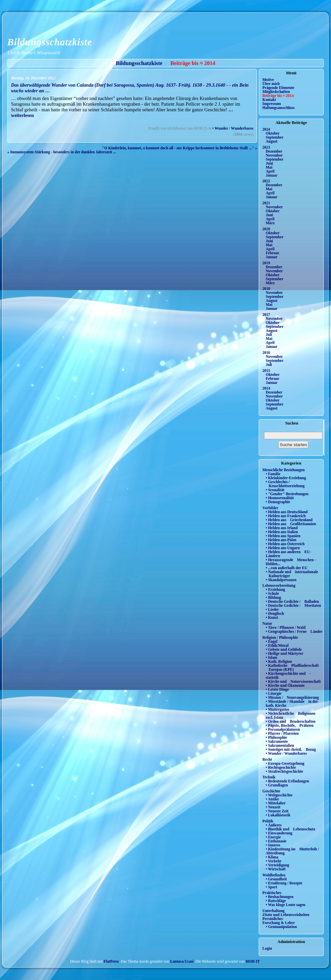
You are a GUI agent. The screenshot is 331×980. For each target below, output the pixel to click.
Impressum (272, 104)
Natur (267, 623)
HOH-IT (253, 961)
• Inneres (273, 845)
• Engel (272, 641)
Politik (268, 821)
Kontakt (269, 100)
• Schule (272, 593)
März (270, 223)
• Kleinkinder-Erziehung (286, 478)
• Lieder (272, 609)
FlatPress (111, 961)
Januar (272, 175)
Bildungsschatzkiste (50, 42)
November (274, 155)
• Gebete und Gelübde (284, 649)
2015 (266, 371)
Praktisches (272, 893)
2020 (266, 229)
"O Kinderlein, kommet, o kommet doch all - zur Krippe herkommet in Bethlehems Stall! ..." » (180, 148)
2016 (266, 353)
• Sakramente (277, 741)
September (275, 137)
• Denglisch (275, 613)
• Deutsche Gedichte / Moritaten (293, 605)
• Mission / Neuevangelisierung (292, 697)
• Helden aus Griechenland (289, 520)
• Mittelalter (276, 803)
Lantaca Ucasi (182, 961)
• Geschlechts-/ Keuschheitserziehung (285, 484)
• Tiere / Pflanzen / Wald (286, 627)
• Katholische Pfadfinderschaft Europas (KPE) (292, 667)
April (270, 171)
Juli (269, 335)
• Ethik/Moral (277, 645)
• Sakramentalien (280, 745)
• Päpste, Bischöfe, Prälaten (290, 725)
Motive (268, 80)
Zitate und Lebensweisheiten (286, 915)
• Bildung (273, 597)
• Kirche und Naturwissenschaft (293, 681)
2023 (266, 147)
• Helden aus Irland (282, 528)
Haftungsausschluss (279, 108)
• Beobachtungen (280, 897)
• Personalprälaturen (283, 729)
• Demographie (278, 502)
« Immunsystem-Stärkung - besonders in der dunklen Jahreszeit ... (62, 152)
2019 (266, 263)
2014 (266, 388)
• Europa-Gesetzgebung (285, 763)
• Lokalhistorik (278, 815)
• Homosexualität (280, 498)
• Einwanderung (279, 833)
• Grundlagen (277, 785)
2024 (266, 129)
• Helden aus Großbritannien (291, 524)
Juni (269, 163)
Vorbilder (270, 508)
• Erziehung (275, 589)
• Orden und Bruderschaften (291, 721)
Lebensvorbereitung (279, 585)
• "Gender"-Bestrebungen (287, 494)
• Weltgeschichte (279, 795)
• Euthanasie (276, 841)
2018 (266, 289)
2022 (266, 181)
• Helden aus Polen (281, 540)
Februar (273, 253)
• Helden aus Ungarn (283, 548)
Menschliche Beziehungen (284, 470)
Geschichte (271, 791)
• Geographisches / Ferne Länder (294, 631)
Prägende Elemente (278, 88)
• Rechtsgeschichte (281, 767)
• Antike (272, 799)
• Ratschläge (276, 901)
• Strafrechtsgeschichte (284, 771)
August (272, 141)
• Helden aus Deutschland (287, 512)
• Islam (271, 657)
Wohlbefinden (274, 875)
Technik (269, 777)
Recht (267, 759)
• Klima (272, 857)
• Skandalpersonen (281, 580)
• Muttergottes (278, 709)
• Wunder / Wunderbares (233, 128)
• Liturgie (274, 693)
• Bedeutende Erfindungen (287, 781)
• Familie (273, 474)
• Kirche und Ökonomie (285, 685)
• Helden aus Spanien (283, 536)
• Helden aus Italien (282, 532)
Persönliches (273, 919)
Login (267, 948)
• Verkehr (274, 861)
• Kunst (272, 617)
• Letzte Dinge (277, 689)
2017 (266, 315)
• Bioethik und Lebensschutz (291, 829)
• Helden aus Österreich (285, 544)
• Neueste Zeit (277, 811)
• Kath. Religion (279, 661)
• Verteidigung (277, 865)
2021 (266, 203)
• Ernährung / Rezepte (284, 883)
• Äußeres (274, 825)
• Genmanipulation (281, 927)
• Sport (271, 887)
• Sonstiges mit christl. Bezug (291, 749)
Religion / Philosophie (280, 637)
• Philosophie (276, 737)
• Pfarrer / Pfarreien (282, 733)
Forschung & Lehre (279, 923)
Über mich (271, 84)
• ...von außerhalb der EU (287, 568)
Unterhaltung (274, 911)
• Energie (273, 837)
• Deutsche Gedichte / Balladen (292, 601)
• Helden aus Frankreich (286, 516)
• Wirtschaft (276, 869)
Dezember (274, 151)
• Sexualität (275, 490)
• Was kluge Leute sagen (286, 905)
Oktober (273, 133)
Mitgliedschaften (276, 92)
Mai (269, 167)
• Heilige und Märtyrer (285, 653)
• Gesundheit (276, 879)
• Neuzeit (273, 807)
